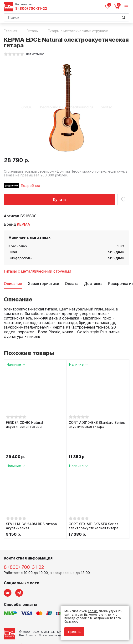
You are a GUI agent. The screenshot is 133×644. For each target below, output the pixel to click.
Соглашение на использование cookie (31, 628)
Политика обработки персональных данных (36, 621)
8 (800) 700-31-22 (31, 9)
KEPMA (23, 224)
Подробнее (31, 186)
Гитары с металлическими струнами (37, 271)
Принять (74, 632)
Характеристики (43, 284)
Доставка (93, 284)
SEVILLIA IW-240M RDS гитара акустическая (31, 502)
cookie (93, 611)
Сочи (13, 252)
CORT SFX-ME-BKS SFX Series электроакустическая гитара (94, 502)
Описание (13, 284)
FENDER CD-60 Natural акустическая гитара (25, 425)
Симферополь (20, 258)
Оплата (72, 284)
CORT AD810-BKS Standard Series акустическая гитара (97, 425)
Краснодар (18, 246)
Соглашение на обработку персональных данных (40, 624)
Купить (60, 200)
